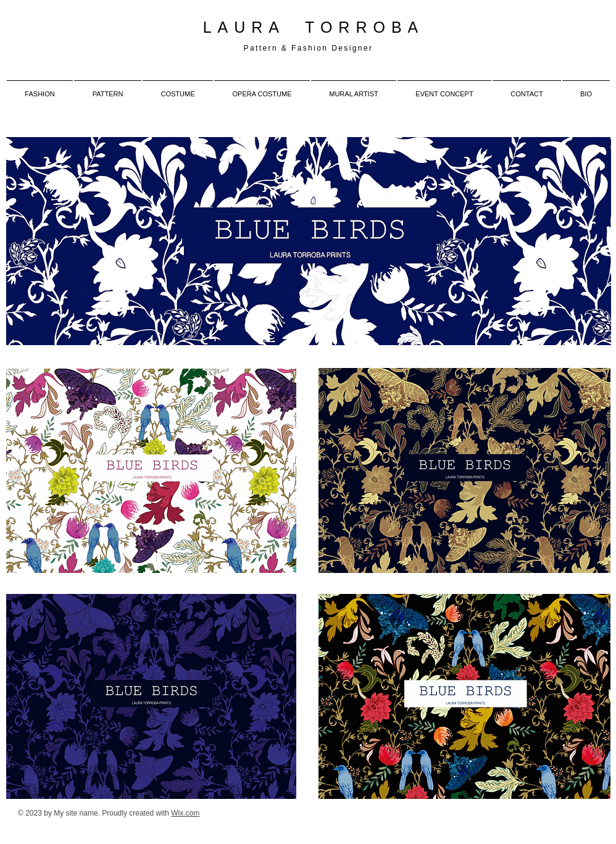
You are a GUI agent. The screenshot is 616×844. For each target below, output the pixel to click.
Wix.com (185, 813)
